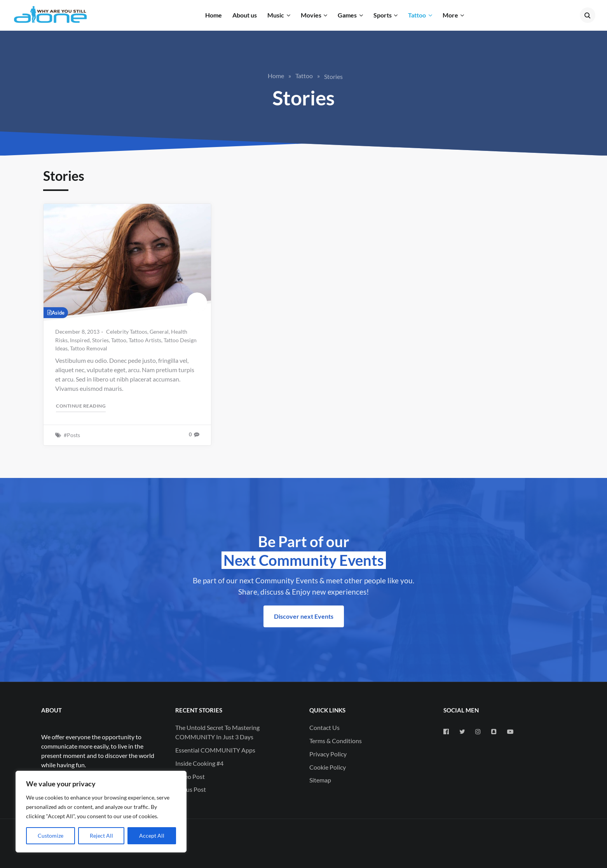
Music (276, 15)
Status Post (191, 789)
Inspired (80, 340)
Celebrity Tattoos (127, 332)
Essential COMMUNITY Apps (215, 750)
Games (347, 15)
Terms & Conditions (336, 741)
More (450, 15)
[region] (101, 812)
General (159, 332)
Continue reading (81, 405)
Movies (311, 15)
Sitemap (320, 780)
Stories (100, 340)
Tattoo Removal (89, 348)
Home (214, 15)
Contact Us (324, 727)
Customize (51, 836)
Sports (383, 15)
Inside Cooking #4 (199, 763)
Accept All (152, 836)
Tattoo (417, 15)
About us (245, 15)
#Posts (72, 435)
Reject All (101, 836)
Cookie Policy (328, 767)
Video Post (190, 776)
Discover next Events (304, 616)
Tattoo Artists (145, 340)
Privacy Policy (328, 754)
